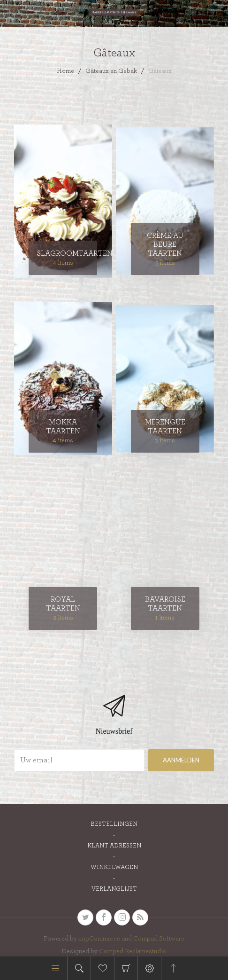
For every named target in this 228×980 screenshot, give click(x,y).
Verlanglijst (114, 889)
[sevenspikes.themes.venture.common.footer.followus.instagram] (122, 917)
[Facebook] (104, 917)
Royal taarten (63, 604)
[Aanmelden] (79, 760)
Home (65, 71)
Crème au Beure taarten (165, 244)
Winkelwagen (126, 968)
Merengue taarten (165, 427)
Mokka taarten (63, 427)
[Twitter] (85, 917)
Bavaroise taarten (165, 604)
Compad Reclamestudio (133, 951)
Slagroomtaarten (63, 253)
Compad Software (159, 939)
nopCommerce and (106, 939)
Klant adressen (114, 846)
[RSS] (140, 917)
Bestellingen (114, 824)
